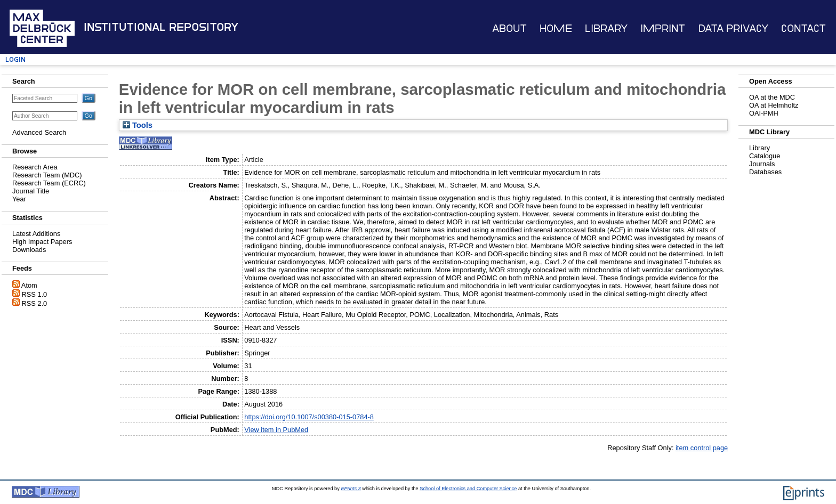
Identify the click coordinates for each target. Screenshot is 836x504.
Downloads (29, 250)
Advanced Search (39, 132)
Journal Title (31, 191)
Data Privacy (733, 29)
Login (15, 59)
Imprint (663, 29)
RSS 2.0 (35, 303)
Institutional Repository (161, 27)
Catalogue (765, 156)
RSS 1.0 (35, 294)
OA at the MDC (772, 97)
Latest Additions (36, 234)
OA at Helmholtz (774, 105)
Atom (29, 285)
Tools (138, 125)
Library (606, 29)
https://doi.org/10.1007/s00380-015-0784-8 (309, 417)
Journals (762, 164)
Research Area (35, 167)
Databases (765, 172)
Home (556, 29)
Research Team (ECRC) (49, 183)
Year (19, 199)
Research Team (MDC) (47, 175)
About (509, 29)
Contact (803, 29)
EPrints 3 (351, 489)
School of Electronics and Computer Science (468, 489)
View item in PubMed (276, 430)
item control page (702, 448)
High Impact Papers (42, 242)
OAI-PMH (764, 113)
